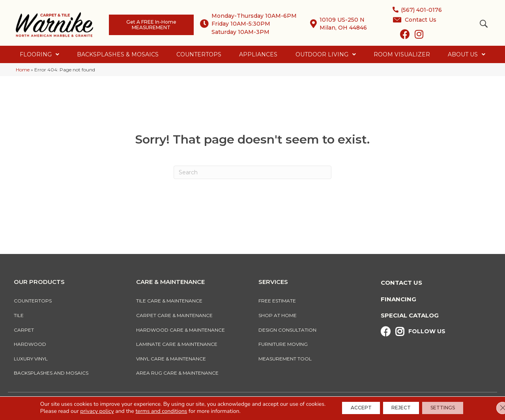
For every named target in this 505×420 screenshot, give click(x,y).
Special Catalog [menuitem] (410, 315)
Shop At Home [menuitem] (278, 315)
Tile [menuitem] (19, 315)
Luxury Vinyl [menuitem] (31, 359)
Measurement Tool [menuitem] (285, 359)
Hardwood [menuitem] (30, 344)
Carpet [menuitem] (24, 330)
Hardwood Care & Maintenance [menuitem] (180, 330)
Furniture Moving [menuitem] (284, 344)
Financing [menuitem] (398, 299)
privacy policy (87, 411)
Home (23, 70)
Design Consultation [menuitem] (287, 330)
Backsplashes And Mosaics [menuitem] (51, 373)
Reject (401, 408)
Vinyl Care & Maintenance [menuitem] (171, 359)
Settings (450, 408)
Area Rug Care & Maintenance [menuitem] (177, 373)
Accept (354, 408)
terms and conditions (151, 411)
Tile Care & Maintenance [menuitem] (169, 301)
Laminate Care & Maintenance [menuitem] (177, 344)
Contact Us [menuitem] (401, 283)
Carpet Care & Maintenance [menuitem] (174, 315)
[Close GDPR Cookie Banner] (492, 408)
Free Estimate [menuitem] (277, 301)
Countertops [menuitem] (33, 301)
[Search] (252, 172)
